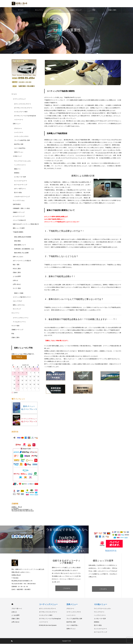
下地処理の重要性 (18, 232)
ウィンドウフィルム (19, 201)
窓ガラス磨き (18, 193)
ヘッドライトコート (20, 165)
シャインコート (19, 133)
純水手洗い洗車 (19, 145)
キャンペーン (39, 10)
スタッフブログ (17, 301)
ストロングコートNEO (21, 112)
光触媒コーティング (76, 10)
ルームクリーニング (19, 217)
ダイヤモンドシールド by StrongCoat (25, 116)
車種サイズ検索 (19, 293)
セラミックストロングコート (23, 104)
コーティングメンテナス (21, 137)
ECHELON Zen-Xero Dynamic (48, 626)
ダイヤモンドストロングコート (23, 108)
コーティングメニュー (19, 99)
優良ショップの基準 (19, 228)
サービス (21, 10)
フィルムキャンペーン (19, 322)
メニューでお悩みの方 (19, 220)
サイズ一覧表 (57, 10)
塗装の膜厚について (20, 245)
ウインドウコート (99, 612)
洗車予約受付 (17, 205)
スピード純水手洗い (20, 148)
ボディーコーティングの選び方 (22, 261)
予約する (19, 357)
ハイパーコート (19, 120)
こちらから (66, 589)
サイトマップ (17, 309)
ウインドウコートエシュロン (23, 161)
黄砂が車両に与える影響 (21, 253)
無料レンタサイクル (19, 305)
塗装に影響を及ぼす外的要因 (23, 237)
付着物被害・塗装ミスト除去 (21, 209)
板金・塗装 (16, 265)
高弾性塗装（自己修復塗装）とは (24, 249)
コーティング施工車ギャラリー (22, 297)
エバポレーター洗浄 (20, 177)
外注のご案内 (17, 269)
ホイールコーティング (21, 185)
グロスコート (18, 129)
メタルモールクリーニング (22, 197)
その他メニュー (17, 156)
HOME (12, 604)
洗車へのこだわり (18, 257)
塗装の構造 (17, 241)
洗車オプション (19, 152)
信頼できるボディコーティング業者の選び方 (26, 224)
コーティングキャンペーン (21, 318)
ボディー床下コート (20, 189)
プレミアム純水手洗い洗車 (22, 141)
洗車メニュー (17, 124)
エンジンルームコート (21, 181)
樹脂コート (17, 169)
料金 (94, 10)
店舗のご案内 (112, 10)
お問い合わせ (17, 285)
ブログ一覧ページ (17, 609)
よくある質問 (17, 277)
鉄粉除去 (17, 173)
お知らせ (15, 281)
